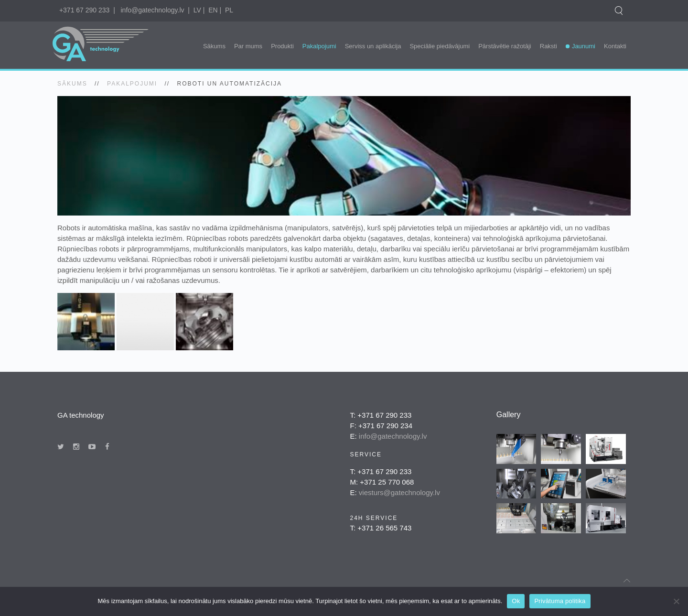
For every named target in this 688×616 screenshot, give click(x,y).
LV (197, 10)
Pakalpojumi (319, 46)
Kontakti (615, 46)
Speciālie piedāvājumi (440, 46)
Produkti (282, 46)
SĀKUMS (72, 84)
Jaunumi (584, 46)
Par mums (248, 46)
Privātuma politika (560, 601)
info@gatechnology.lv (152, 10)
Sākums (214, 46)
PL (229, 10)
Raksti (548, 46)
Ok (516, 601)
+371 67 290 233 (85, 10)
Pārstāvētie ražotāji (505, 46)
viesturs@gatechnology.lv (399, 492)
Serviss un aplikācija (373, 46)
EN (213, 10)
